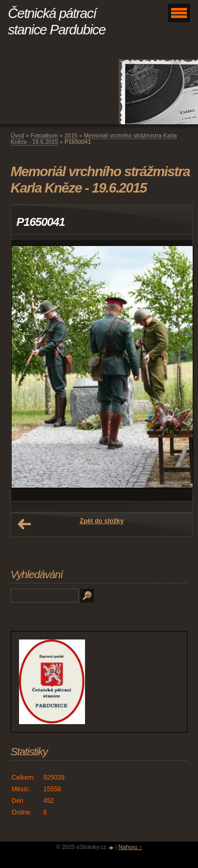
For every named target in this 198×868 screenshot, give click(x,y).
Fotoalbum (44, 135)
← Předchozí (24, 524)
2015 (71, 135)
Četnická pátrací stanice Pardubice (57, 21)
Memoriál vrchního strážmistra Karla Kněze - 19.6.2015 (94, 139)
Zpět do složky (102, 521)
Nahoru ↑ (130, 847)
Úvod (17, 135)
